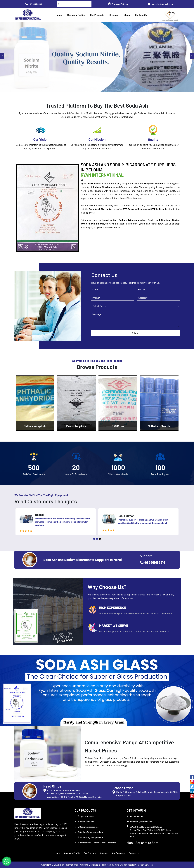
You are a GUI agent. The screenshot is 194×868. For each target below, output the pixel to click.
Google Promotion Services (140, 865)
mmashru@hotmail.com (160, 4)
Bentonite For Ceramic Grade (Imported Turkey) (97, 844)
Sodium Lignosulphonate (90, 837)
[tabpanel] (56, 522)
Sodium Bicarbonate (88, 827)
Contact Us (141, 15)
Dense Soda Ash (86, 821)
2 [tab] (97, 539)
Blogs (127, 15)
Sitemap (114, 15)
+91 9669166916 (34, 4)
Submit (135, 333)
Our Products (97, 15)
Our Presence (119, 853)
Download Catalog (118, 4)
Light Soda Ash (85, 816)
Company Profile (76, 15)
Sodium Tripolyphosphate (90, 832)
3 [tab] (100, 539)
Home (59, 15)
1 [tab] (94, 539)
